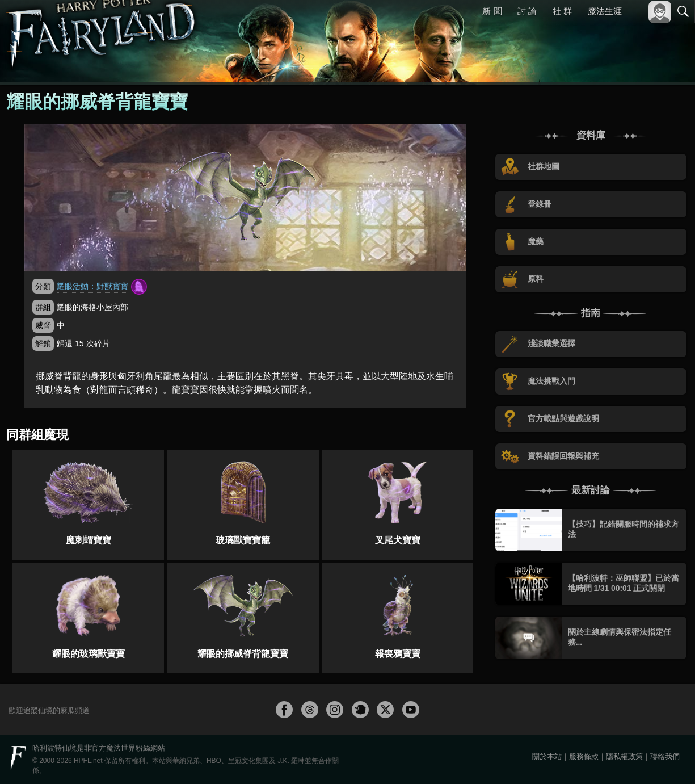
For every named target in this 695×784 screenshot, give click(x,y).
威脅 (43, 325)
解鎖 (43, 343)
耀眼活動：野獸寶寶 (92, 286)
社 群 (562, 11)
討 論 (528, 11)
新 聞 (492, 11)
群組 (43, 307)
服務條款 (584, 756)
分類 (43, 286)
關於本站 (547, 756)
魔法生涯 (605, 11)
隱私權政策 (624, 756)
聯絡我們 (665, 756)
